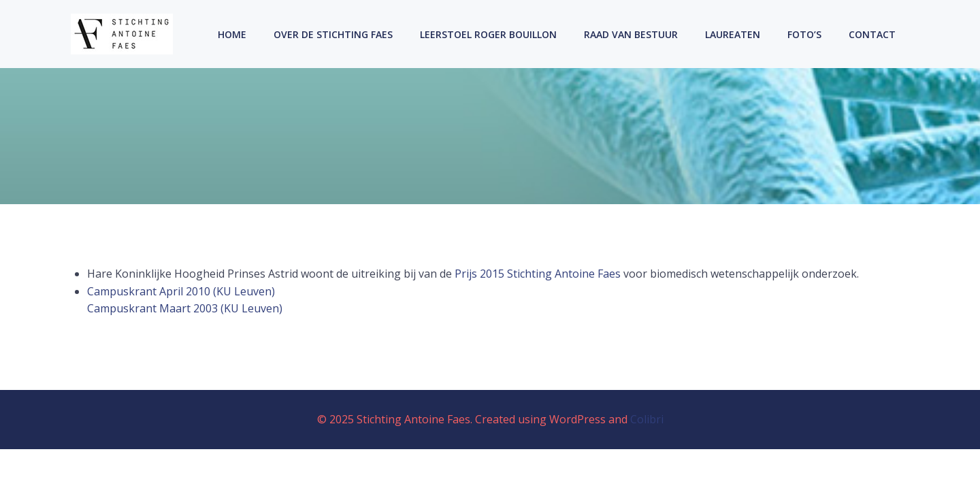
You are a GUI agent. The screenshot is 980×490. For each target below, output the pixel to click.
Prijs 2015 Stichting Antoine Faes (538, 274)
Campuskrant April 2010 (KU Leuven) (181, 291)
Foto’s (804, 34)
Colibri (647, 419)
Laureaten (733, 34)
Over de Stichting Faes (333, 34)
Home (232, 34)
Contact (872, 34)
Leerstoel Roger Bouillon (488, 34)
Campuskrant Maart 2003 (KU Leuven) (185, 308)
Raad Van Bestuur (631, 34)
